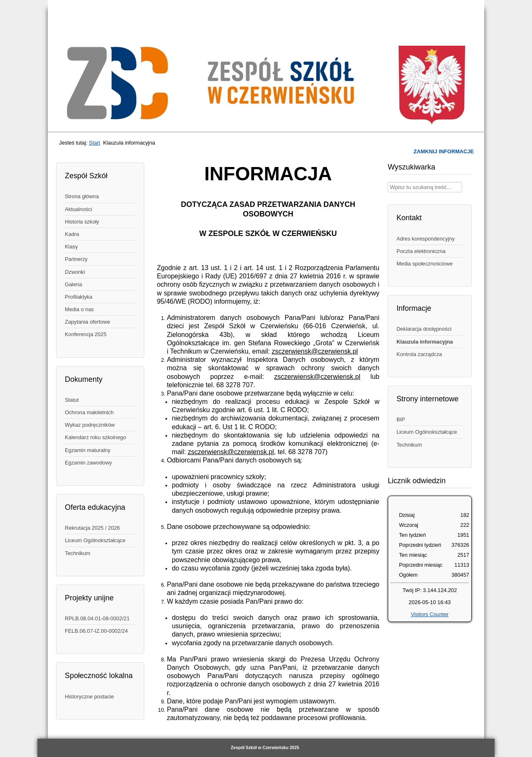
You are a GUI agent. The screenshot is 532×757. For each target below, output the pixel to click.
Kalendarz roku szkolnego (95, 437)
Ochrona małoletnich (89, 412)
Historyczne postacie (89, 697)
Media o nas (79, 309)
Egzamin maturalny (88, 450)
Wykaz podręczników (90, 425)
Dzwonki (75, 272)
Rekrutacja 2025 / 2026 (92, 528)
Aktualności (78, 209)
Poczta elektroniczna (421, 251)
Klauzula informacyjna (425, 342)
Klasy (71, 247)
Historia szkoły (82, 222)
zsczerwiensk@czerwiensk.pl (315, 351)
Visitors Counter (430, 614)
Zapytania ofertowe (87, 322)
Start (95, 143)
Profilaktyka (79, 297)
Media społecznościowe (425, 264)
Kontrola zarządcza (419, 354)
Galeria (73, 284)
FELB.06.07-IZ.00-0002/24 (96, 631)
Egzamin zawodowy (88, 463)
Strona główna (82, 196)
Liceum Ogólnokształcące (95, 540)
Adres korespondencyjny (426, 239)
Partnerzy (76, 259)
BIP (401, 419)
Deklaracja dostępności (424, 329)
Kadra (72, 234)
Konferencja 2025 (86, 334)
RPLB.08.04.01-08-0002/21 (97, 618)
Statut (72, 400)
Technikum (78, 553)
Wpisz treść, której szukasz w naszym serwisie (388, 182)
